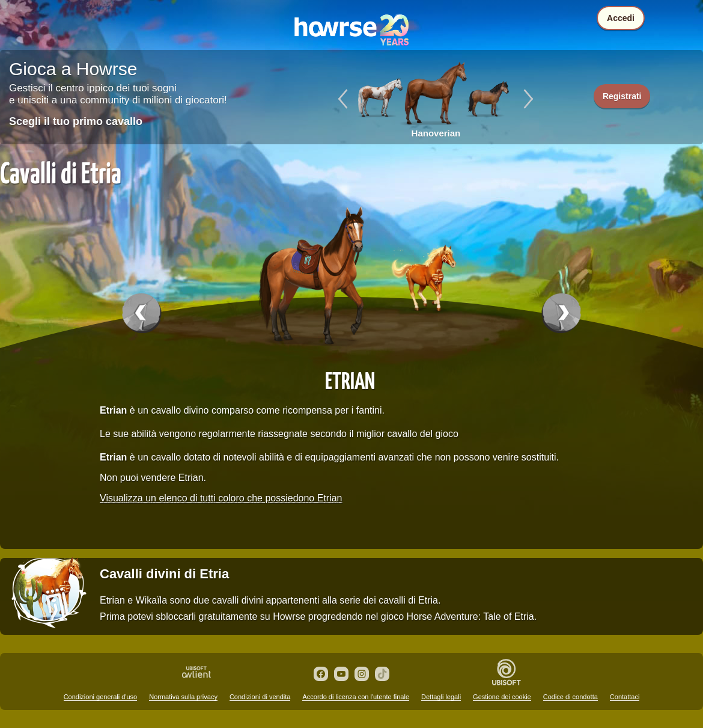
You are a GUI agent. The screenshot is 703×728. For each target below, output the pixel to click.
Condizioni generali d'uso (101, 697)
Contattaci (625, 697)
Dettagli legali (441, 697)
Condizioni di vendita (260, 697)
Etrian (350, 380)
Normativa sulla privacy (183, 697)
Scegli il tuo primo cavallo (76, 121)
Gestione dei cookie (502, 697)
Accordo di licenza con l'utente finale (356, 697)
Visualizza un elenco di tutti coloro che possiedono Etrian (221, 498)
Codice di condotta (571, 697)
